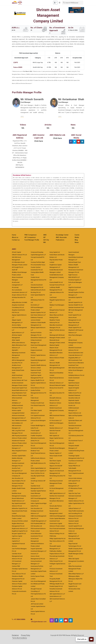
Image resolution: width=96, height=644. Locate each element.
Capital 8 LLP (16, 541)
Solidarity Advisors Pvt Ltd (76, 375)
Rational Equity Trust (75, 262)
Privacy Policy (26, 635)
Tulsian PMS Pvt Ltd (74, 466)
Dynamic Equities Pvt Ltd (38, 312)
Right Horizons (73, 275)
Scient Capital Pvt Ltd (75, 315)
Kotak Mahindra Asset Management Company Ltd (57, 277)
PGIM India (53, 536)
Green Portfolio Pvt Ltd (38, 473)
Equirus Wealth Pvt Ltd (37, 380)
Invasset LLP (35, 554)
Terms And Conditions (20, 638)
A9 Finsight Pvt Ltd (18, 267)
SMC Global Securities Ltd (76, 368)
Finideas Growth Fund (37, 403)
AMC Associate (61, 237)
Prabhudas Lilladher (56, 551)
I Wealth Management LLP (39, 521)
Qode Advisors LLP (55, 596)
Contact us (16, 240)
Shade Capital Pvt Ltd (75, 328)
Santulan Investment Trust (76, 307)
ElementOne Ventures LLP (38, 338)
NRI (45, 242)
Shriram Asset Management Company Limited (75, 343)
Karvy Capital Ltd (55, 252)
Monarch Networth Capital (57, 385)
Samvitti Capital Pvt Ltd (75, 302)
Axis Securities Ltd (17, 478)
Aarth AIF (15, 270)
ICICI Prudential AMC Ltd (38, 523)
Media (77, 237)
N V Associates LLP (56, 420)
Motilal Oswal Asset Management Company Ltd (57, 410)
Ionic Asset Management (38, 581)
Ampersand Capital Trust (19, 388)
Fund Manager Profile (32, 240)
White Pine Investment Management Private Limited (75, 569)
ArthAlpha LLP (16, 403)
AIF (44, 237)
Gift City (46, 240)
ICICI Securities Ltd (36, 526)
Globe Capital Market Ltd (38, 468)
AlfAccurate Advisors (18, 343)
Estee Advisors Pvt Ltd (38, 388)
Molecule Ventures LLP (56, 383)
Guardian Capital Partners (38, 491)
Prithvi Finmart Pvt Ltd (56, 561)
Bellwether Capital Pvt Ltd (20, 508)
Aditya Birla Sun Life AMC (20, 302)
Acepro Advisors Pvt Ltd (19, 295)
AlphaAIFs (15, 350)
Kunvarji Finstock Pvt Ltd (57, 285)
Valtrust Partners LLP (75, 508)
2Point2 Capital (16, 252)
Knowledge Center (62, 235)
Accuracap (15, 287)
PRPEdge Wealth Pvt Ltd (57, 584)
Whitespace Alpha (74, 576)
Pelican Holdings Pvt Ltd (57, 534)
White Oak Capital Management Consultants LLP (76, 561)
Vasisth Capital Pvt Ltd (75, 526)
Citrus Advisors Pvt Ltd (19, 574)
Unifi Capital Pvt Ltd (74, 481)
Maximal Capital (54, 345)
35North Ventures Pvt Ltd (19, 255)
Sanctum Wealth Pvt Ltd (75, 305)
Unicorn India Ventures (75, 478)
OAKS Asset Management (57, 516)
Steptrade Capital (74, 400)
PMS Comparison (31, 235)
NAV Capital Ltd (54, 436)
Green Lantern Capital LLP (38, 471)
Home (14, 235)
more (22, 116)
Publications (60, 240)
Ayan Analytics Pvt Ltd (19, 481)
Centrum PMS (16, 566)
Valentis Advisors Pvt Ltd (76, 501)
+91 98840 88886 (19, 619)
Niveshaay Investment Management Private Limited (56, 483)
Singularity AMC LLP (74, 358)
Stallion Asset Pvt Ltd (75, 393)
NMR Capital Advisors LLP (57, 493)
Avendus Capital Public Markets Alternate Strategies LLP (19, 458)
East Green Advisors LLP (38, 315)
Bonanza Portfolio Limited (20, 521)
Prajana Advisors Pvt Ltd (57, 554)
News (77, 242)
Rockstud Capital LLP (75, 280)
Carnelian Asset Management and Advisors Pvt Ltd (17, 556)
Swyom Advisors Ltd (75, 413)
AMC (45, 235)
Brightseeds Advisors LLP (20, 529)
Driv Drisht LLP (35, 305)
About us (15, 237)
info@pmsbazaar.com (39, 622)
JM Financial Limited (37, 604)
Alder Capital (16, 340)
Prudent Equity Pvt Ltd (56, 586)
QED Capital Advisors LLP (57, 594)
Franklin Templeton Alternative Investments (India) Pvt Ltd (38, 438)
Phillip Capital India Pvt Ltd (57, 539)
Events (77, 235)
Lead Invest (53, 297)
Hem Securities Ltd (36, 508)
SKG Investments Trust (75, 360)
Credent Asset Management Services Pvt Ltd (38, 280)
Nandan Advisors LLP (56, 428)
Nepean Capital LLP (55, 453)
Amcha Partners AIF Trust (20, 380)
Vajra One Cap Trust (74, 493)
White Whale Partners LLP (76, 574)
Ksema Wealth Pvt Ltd (56, 282)
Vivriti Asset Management (76, 529)
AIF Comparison (30, 237)
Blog (76, 240)
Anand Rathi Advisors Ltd (20, 390)
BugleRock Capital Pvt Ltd (20, 531)
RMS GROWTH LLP (74, 277)
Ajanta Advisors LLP (18, 333)
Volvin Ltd (71, 531)
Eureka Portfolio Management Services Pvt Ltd (38, 393)
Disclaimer (15, 635)
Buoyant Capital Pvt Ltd (19, 534)
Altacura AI (15, 358)
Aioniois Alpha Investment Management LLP (19, 328)
